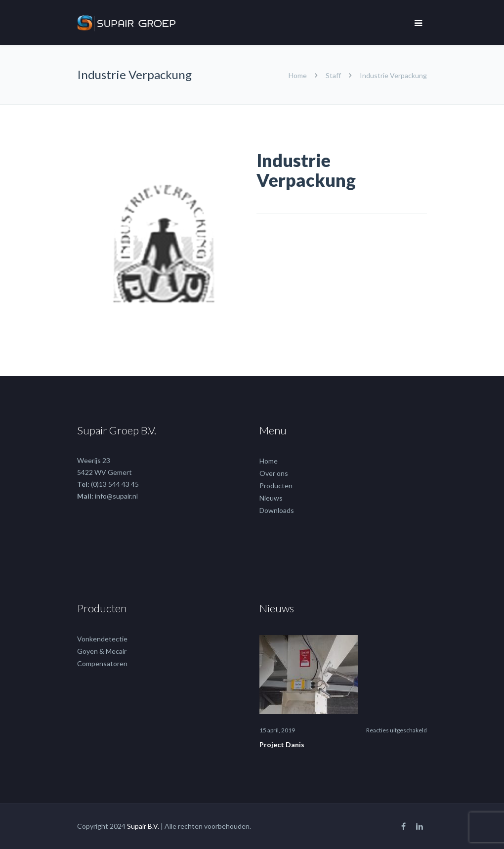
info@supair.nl (116, 496)
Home (298, 75)
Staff (333, 75)
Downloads (277, 510)
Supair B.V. (143, 826)
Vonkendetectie (102, 639)
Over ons (274, 473)
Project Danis (282, 744)
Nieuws (271, 498)
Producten (276, 486)
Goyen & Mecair (102, 651)
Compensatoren (102, 663)
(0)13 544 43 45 (115, 484)
